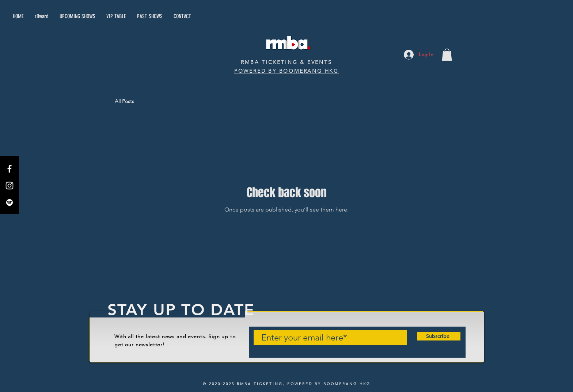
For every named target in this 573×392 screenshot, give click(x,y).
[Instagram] (10, 186)
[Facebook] (10, 169)
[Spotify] (10, 202)
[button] (447, 55)
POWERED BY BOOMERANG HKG (286, 71)
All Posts (124, 101)
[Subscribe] (438, 336)
